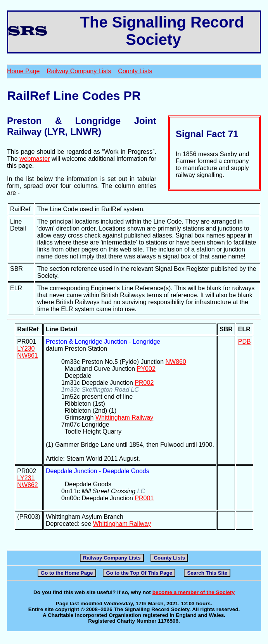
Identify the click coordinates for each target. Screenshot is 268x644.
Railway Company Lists (79, 71)
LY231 (26, 478)
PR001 (144, 498)
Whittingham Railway (124, 418)
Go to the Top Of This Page (139, 573)
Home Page (23, 71)
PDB (245, 342)
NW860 (175, 362)
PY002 (146, 369)
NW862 (27, 485)
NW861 (27, 356)
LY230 (26, 349)
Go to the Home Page (67, 573)
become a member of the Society (194, 592)
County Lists (135, 71)
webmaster (35, 159)
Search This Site (207, 573)
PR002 (144, 383)
